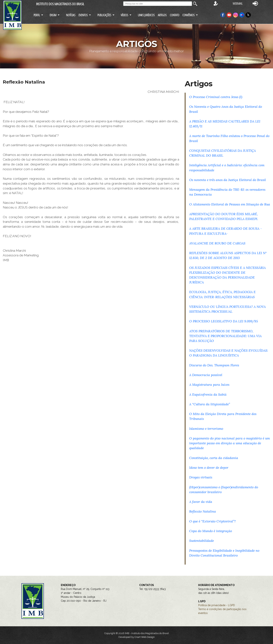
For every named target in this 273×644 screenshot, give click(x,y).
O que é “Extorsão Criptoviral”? (212, 521)
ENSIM (53, 15)
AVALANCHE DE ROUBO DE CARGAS (217, 243)
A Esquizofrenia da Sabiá (208, 394)
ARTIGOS (162, 15)
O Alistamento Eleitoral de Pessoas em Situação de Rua (230, 204)
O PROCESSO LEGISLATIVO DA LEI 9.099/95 (224, 321)
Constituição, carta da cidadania (214, 458)
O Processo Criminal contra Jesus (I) (216, 97)
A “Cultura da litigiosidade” (210, 404)
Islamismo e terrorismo (206, 429)
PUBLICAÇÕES (104, 15)
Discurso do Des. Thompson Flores (214, 365)
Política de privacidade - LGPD (217, 605)
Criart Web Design (145, 637)
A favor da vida (201, 502)
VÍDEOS (124, 15)
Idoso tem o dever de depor (209, 468)
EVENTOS (83, 15)
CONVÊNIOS (188, 15)
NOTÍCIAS (71, 15)
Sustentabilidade (202, 541)
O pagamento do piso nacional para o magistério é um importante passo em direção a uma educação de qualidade (230, 443)
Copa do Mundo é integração (211, 531)
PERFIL (37, 15)
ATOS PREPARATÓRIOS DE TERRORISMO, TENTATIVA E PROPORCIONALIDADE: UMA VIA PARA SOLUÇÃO (225, 336)
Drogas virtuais (201, 477)
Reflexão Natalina (203, 511)
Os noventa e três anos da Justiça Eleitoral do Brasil (228, 180)
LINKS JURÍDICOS (146, 15)
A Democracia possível (206, 375)
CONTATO (175, 15)
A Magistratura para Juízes (209, 385)
